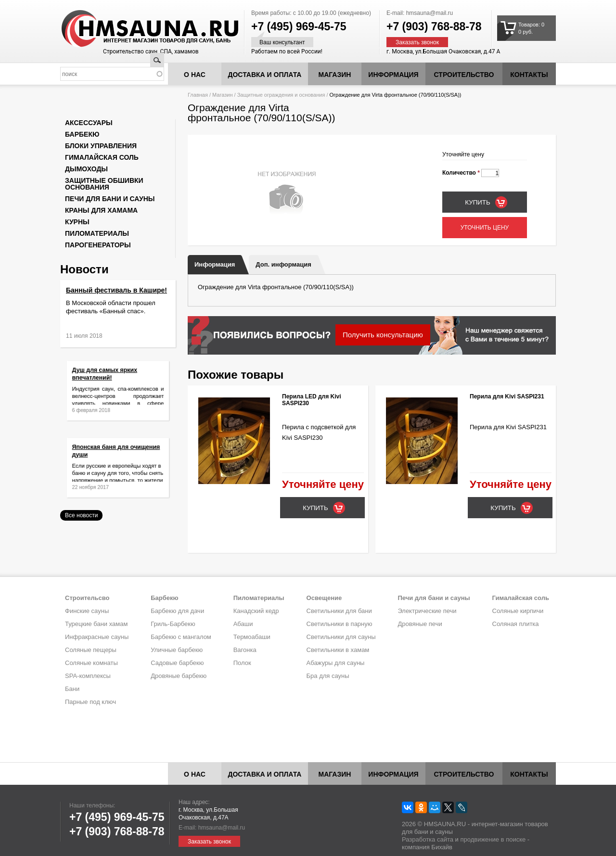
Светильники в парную (340, 624)
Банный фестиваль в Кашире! (116, 290)
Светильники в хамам (338, 650)
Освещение (324, 598)
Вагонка (245, 650)
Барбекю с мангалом (181, 637)
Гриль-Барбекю (173, 624)
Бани (72, 689)
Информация (215, 264)
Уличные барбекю (177, 650)
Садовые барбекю (177, 663)
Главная (198, 95)
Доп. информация (283, 264)
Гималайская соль (102, 157)
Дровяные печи (420, 624)
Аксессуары (89, 123)
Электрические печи (427, 611)
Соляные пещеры (91, 650)
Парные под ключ (90, 702)
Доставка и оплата (265, 75)
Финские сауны (87, 611)
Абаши (243, 624)
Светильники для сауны (341, 637)
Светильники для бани (339, 611)
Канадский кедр (256, 611)
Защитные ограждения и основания (281, 95)
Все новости (81, 515)
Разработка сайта (428, 839)
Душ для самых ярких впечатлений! (108, 378)
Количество (461, 173)
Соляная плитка (516, 624)
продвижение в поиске (493, 839)
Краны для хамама (101, 210)
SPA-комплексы (88, 676)
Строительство (464, 75)
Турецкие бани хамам (96, 624)
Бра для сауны (328, 676)
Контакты (529, 75)
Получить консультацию (383, 335)
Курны (77, 222)
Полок (242, 663)
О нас (195, 75)
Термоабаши (252, 637)
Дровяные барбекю (179, 676)
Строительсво (87, 598)
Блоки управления (101, 146)
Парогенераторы (98, 245)
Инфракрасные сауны (97, 637)
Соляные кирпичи (518, 611)
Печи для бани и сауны (110, 199)
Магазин (335, 75)
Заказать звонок (417, 42)
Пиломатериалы (97, 233)
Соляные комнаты (91, 663)
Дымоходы (86, 169)
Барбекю (82, 134)
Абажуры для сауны (336, 663)
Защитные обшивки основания (104, 184)
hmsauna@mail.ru (430, 13)
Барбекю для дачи (177, 611)
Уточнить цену (485, 228)
